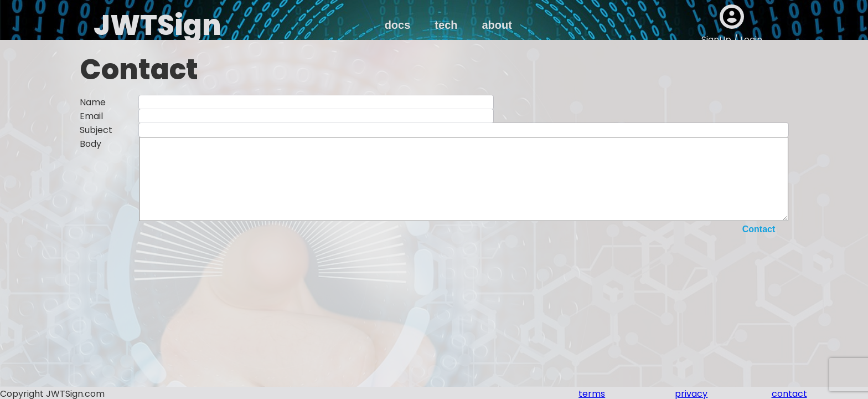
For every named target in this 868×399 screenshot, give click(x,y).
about (497, 25)
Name (93, 102)
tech (446, 25)
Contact (759, 246)
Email (91, 116)
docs (398, 25)
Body (91, 144)
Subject (96, 130)
